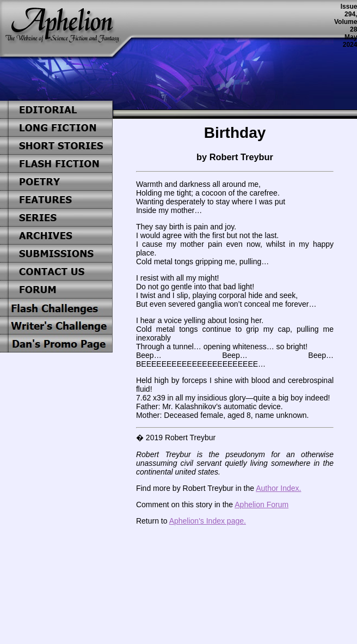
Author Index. (278, 488)
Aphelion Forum (261, 505)
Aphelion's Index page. (208, 521)
